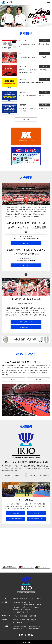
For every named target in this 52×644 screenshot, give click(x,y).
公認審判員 (16, 513)
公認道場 (36, 513)
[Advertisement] (26, 545)
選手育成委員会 (17, 622)
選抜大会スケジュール (26, 322)
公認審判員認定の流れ (16, 519)
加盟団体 (32, 475)
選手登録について (18, 610)
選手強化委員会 (44, 475)
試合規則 (28, 610)
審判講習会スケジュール (36, 519)
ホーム (4, 598)
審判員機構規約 (34, 629)
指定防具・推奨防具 (33, 607)
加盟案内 (39, 379)
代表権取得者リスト (26, 327)
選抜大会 (39, 605)
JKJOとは (13, 379)
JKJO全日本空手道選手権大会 (21, 602)
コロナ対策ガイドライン (20, 612)
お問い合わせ (24, 598)
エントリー (26, 243)
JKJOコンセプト (20, 475)
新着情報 (15, 598)
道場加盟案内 (24, 616)
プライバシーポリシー (36, 598)
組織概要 (8, 475)
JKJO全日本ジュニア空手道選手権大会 (24, 605)
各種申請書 (33, 616)
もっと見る (26, 119)
